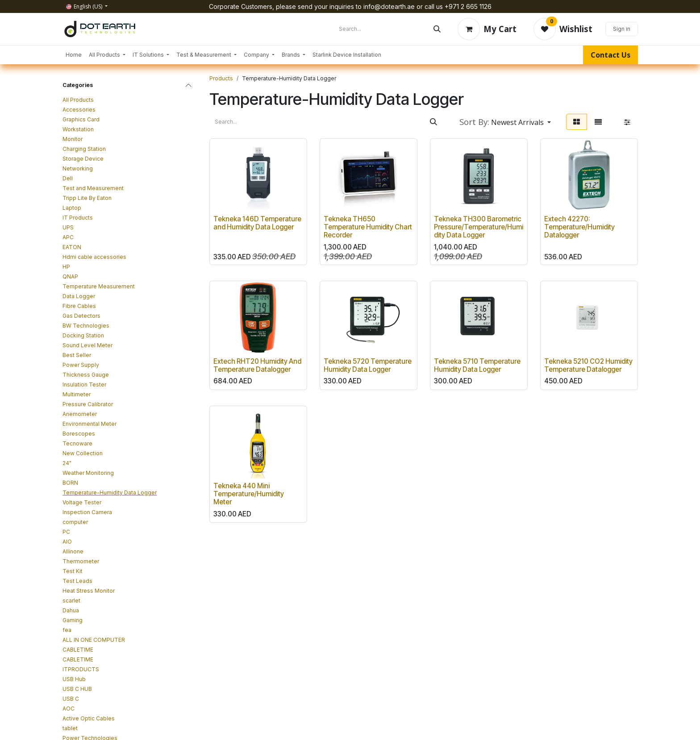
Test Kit (73, 571)
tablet (70, 728)
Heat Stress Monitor (89, 591)
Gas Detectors (81, 316)
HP (66, 267)
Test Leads (77, 581)
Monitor (73, 139)
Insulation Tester (84, 385)
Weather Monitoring (88, 473)
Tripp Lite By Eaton (87, 198)
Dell (68, 178)
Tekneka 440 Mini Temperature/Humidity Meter (249, 494)
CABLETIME (78, 650)
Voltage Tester (82, 502)
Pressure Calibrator (88, 404)
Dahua (71, 610)
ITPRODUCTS (81, 669)
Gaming (73, 620)
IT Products (78, 218)
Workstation (78, 129)
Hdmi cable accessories (94, 257)
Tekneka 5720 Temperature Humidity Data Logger (368, 365)
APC (68, 237)
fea (67, 630)
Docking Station (83, 335)
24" (67, 463)
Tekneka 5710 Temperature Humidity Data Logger (477, 365)
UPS (68, 227)
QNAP (70, 276)
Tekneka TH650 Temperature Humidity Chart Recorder (368, 227)
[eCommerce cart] (487, 29)
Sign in (622, 29)
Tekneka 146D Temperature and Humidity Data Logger (257, 223)
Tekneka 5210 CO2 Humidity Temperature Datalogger (588, 365)
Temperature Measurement (99, 286)
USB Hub (74, 679)
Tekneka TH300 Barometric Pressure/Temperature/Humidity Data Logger (479, 227)
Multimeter (77, 394)
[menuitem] (74, 55)
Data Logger (79, 296)
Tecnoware (77, 443)
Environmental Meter (90, 424)
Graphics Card (81, 119)
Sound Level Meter (87, 345)
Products (221, 78)
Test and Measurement (93, 188)
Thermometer (81, 561)
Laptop (72, 208)
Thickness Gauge (86, 375)
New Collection (83, 453)
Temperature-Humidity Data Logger (110, 493)
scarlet (71, 601)
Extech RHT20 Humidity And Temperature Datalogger (257, 365)
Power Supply (81, 365)
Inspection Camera (87, 512)
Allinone (73, 551)
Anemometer (80, 414)
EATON (72, 247)
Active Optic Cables (89, 718)
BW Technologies (86, 326)
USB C (71, 699)
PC (66, 532)
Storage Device (83, 159)
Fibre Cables (79, 306)
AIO (67, 542)
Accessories (79, 110)
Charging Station (84, 149)
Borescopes (79, 434)
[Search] (437, 29)
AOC (69, 709)
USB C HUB (77, 689)
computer (75, 522)
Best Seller (77, 355)
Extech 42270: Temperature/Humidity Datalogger (579, 227)
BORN (70, 483)
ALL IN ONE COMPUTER (94, 640)
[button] (505, 122)
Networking (78, 168)
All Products (78, 100)
